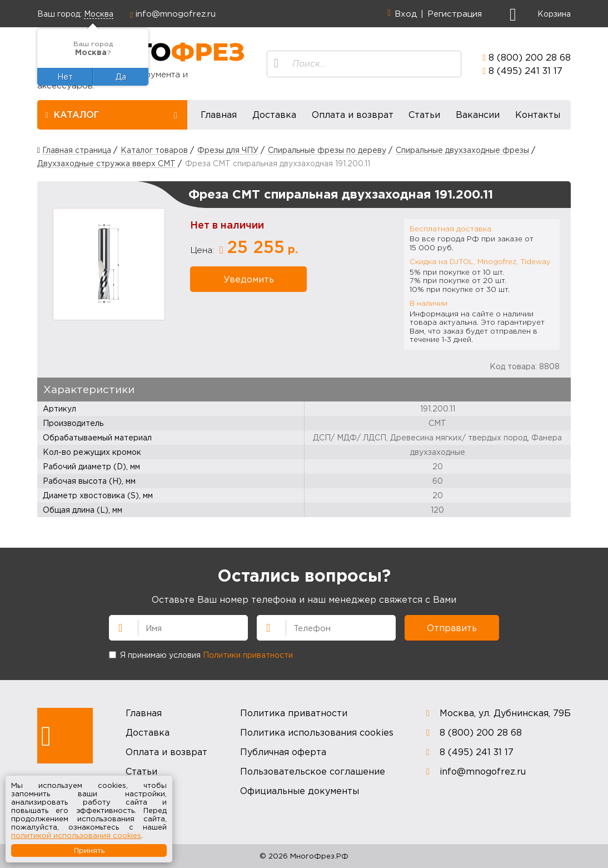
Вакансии (478, 115)
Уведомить (249, 279)
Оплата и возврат (353, 115)
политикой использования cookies (76, 835)
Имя (116, 627)
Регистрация (455, 13)
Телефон (263, 627)
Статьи (424, 115)
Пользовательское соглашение (313, 771)
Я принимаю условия (201, 655)
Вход (406, 13)
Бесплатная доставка (450, 229)
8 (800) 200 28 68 (530, 57)
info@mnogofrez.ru (176, 13)
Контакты (538, 115)
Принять (89, 850)
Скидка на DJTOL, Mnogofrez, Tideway (480, 261)
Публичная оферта (283, 752)
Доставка (274, 115)
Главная (219, 115)
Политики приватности (248, 655)
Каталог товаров (154, 150)
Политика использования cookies (317, 732)
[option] (109, 264)
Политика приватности (294, 713)
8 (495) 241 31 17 (525, 71)
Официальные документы (300, 791)
